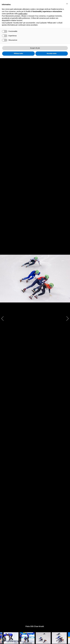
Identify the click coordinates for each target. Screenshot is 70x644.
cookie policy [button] (23, 14)
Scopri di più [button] (35, 48)
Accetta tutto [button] (52, 53)
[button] (67, 4)
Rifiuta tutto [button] (18, 53)
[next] (66, 319)
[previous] (4, 319)
